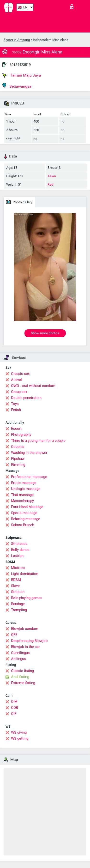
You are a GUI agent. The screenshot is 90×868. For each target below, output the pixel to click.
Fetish (16, 410)
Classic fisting (22, 671)
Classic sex (20, 374)
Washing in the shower (29, 453)
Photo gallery (19, 202)
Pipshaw (18, 459)
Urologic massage (26, 489)
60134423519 (20, 65)
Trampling (19, 610)
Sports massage (24, 513)
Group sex (19, 392)
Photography (21, 435)
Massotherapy (22, 501)
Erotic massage (24, 483)
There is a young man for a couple (38, 441)
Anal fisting (20, 677)
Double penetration (26, 398)
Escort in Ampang (17, 40)
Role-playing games (27, 598)
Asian (52, 176)
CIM (14, 702)
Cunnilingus (20, 653)
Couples (18, 447)
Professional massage (29, 477)
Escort (16, 429)
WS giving (19, 732)
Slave (15, 586)
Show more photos (45, 333)
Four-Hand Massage (27, 507)
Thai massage (22, 495)
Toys (15, 404)
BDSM (16, 580)
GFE (14, 635)
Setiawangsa (17, 86)
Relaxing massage (26, 519)
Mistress (18, 568)
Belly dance (20, 550)
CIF (14, 714)
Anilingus (18, 659)
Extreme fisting (23, 683)
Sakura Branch (23, 525)
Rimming (18, 465)
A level (16, 380)
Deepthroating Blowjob (29, 641)
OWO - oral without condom (33, 386)
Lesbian (17, 556)
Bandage (18, 604)
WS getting (20, 738)
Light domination (25, 574)
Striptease (19, 544)
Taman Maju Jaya (22, 75)
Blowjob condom (25, 629)
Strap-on (18, 592)
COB (15, 708)
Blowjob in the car (25, 647)
